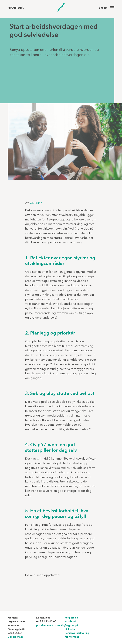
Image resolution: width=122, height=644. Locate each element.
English (103, 8)
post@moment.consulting (51, 626)
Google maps (15, 637)
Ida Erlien (36, 203)
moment (16, 8)
